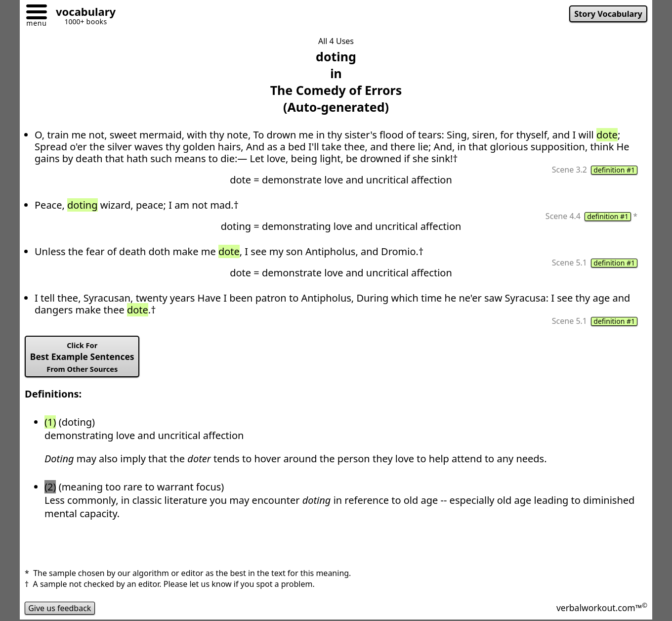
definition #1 (614, 170)
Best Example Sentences (82, 357)
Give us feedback (60, 608)
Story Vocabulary (608, 14)
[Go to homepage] (82, 13)
